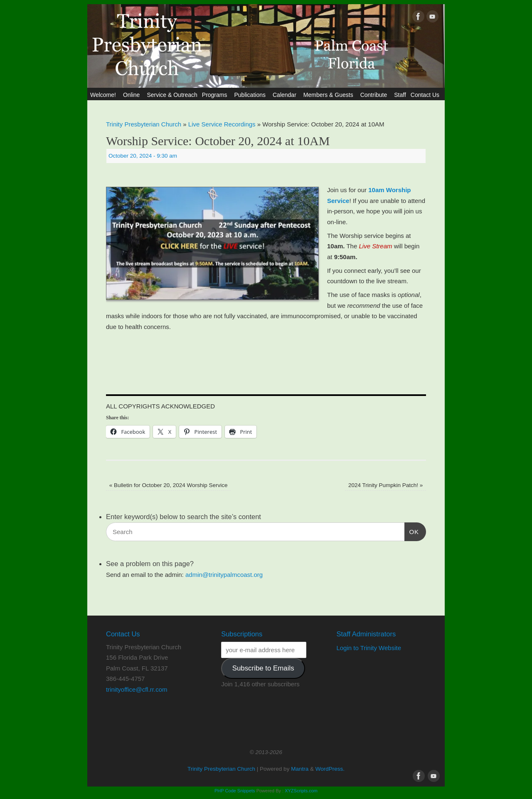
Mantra (300, 769)
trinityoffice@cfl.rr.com (137, 689)
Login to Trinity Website (369, 648)
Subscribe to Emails (263, 668)
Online (133, 95)
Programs (216, 95)
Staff (400, 95)
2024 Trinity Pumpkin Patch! (385, 485)
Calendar (286, 95)
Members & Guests (330, 95)
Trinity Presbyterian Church (144, 124)
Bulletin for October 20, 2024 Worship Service (169, 485)
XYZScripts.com (301, 791)
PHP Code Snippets (235, 791)
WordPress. (330, 769)
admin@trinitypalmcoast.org (224, 575)
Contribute (375, 95)
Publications (251, 95)
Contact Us (426, 95)
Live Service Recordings (222, 124)
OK (412, 531)
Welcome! (104, 95)
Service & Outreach (172, 95)
